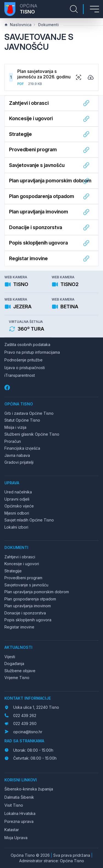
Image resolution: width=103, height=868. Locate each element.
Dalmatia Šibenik (19, 797)
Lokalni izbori (16, 527)
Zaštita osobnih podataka (27, 344)
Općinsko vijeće (19, 506)
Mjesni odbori (17, 513)
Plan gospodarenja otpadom (30, 599)
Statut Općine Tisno (22, 420)
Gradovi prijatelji (19, 462)
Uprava (12, 483)
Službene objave (20, 671)
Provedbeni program (23, 578)
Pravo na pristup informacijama (32, 352)
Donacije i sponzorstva (25, 613)
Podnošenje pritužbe (23, 360)
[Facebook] (8, 387)
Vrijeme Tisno (17, 678)
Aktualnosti (18, 647)
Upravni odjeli (17, 499)
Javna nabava (17, 455)
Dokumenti (46, 25)
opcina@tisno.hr (28, 732)
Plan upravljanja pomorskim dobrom (37, 592)
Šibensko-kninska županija (29, 789)
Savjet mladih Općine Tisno (29, 520)
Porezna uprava (19, 821)
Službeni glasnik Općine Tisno (32, 434)
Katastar (12, 830)
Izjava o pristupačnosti (25, 368)
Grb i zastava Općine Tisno (29, 413)
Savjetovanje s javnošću (26, 585)
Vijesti (10, 657)
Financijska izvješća (22, 448)
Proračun (13, 441)
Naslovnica (18, 25)
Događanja (14, 664)
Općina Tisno (19, 404)
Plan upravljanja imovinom (28, 606)
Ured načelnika (18, 492)
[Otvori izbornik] (94, 9)
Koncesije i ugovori (22, 564)
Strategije (13, 571)
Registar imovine (19, 627)
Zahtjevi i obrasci (20, 557)
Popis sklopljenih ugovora (28, 620)
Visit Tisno (14, 805)
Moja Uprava (16, 838)
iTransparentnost (20, 375)
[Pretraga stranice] (74, 9)
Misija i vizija (15, 427)
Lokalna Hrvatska (20, 813)
